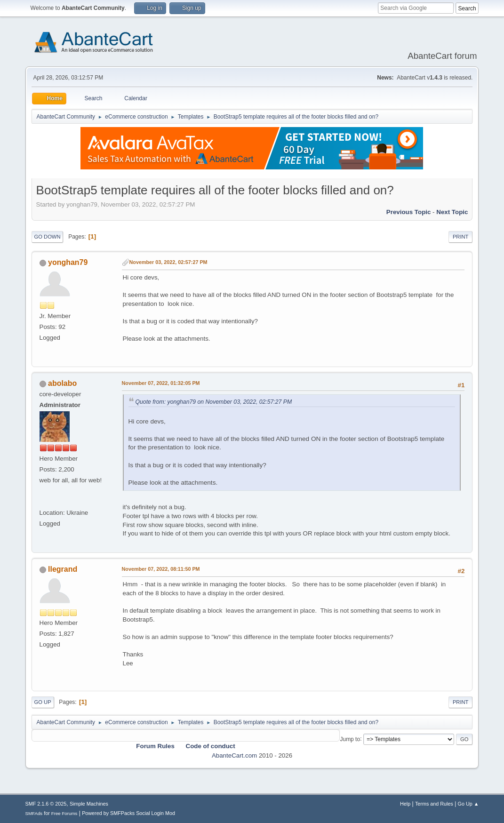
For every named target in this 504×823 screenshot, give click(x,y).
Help (405, 804)
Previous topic (409, 212)
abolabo (62, 383)
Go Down (48, 237)
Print (461, 237)
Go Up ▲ (468, 804)
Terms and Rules (434, 804)
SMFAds (34, 813)
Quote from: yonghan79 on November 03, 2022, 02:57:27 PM (214, 402)
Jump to (350, 739)
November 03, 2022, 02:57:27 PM (168, 262)
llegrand (63, 569)
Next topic (452, 212)
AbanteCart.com (234, 755)
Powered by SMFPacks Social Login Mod (128, 813)
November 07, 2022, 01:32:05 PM (161, 383)
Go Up (43, 702)
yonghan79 (68, 262)
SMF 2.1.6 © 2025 (46, 804)
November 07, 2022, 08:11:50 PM (161, 569)
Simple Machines (89, 804)
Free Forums (64, 813)
